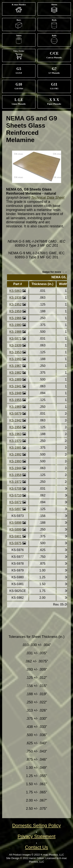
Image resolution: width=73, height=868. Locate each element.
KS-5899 (15, 529)
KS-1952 (15, 304)
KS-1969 (15, 407)
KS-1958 (15, 475)
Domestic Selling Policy (36, 825)
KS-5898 (15, 523)
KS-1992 (15, 454)
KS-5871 (15, 339)
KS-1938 (15, 298)
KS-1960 (15, 359)
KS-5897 (15, 509)
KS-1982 (15, 373)
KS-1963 (15, 434)
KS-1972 (15, 482)
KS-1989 (15, 379)
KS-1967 (15, 366)
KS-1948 (15, 393)
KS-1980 (15, 325)
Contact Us (36, 847)
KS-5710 (15, 495)
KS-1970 (15, 441)
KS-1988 (15, 332)
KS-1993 (15, 461)
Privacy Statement (36, 836)
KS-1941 (15, 386)
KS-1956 (15, 427)
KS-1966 (15, 318)
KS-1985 (15, 448)
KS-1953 (15, 352)
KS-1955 (15, 400)
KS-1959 (15, 311)
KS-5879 (15, 414)
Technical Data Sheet (48, 198)
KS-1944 (15, 468)
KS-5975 (15, 543)
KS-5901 (15, 536)
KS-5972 (15, 502)
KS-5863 (15, 291)
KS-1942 (15, 420)
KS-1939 (15, 345)
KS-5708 (15, 489)
